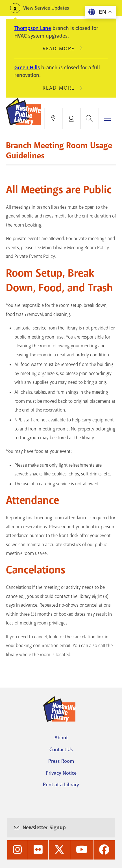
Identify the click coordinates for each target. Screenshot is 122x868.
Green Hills (27, 68)
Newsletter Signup (44, 828)
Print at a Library (61, 785)
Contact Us (61, 749)
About (61, 738)
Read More (61, 49)
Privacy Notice (61, 773)
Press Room (61, 761)
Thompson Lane (33, 28)
